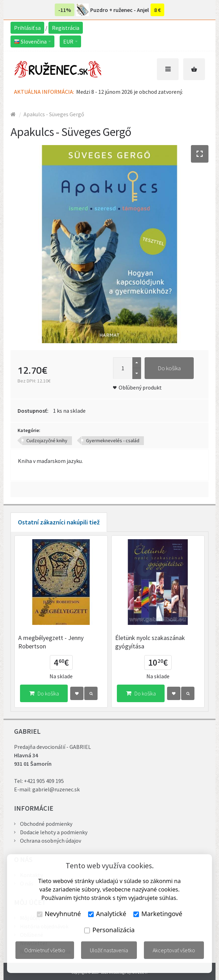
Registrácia (66, 28)
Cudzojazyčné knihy (47, 440)
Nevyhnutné (59, 914)
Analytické (107, 914)
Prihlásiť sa (27, 28)
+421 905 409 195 (44, 781)
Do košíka (169, 368)
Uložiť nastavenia (109, 950)
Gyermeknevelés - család (113, 440)
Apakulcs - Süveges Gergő (54, 114)
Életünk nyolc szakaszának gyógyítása (150, 642)
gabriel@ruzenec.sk (56, 789)
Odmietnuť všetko (45, 950)
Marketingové (158, 914)
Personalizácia (109, 930)
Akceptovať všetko (174, 950)
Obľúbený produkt (140, 387)
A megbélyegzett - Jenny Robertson (51, 642)
